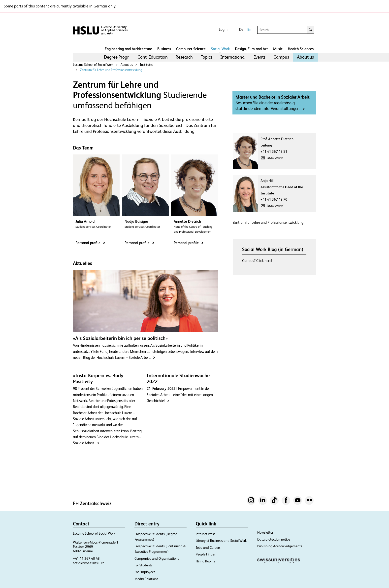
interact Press (206, 534)
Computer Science (191, 49)
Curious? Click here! (257, 261)
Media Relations (146, 579)
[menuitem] (117, 57)
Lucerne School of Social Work (93, 65)
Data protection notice (274, 539)
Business (164, 49)
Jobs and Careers (208, 548)
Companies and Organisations (157, 558)
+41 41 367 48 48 (86, 558)
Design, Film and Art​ (251, 49)
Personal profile (90, 243)
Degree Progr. (117, 57)
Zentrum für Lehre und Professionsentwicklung (111, 70)
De (241, 29)
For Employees (145, 572)
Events (259, 57)
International (233, 57)
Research (184, 57)
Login (223, 29)
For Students (144, 565)
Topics (207, 57)
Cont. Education (153, 57)
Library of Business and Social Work (221, 541)
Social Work (220, 49)
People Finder (206, 554)
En (249, 29)
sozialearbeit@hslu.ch (89, 563)
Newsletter (265, 532)
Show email (275, 158)
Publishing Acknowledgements (280, 546)
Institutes (146, 65)
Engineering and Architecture (128, 49)
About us (305, 57)
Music (278, 49)
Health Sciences (301, 49)
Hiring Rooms (205, 561)
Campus (281, 57)
